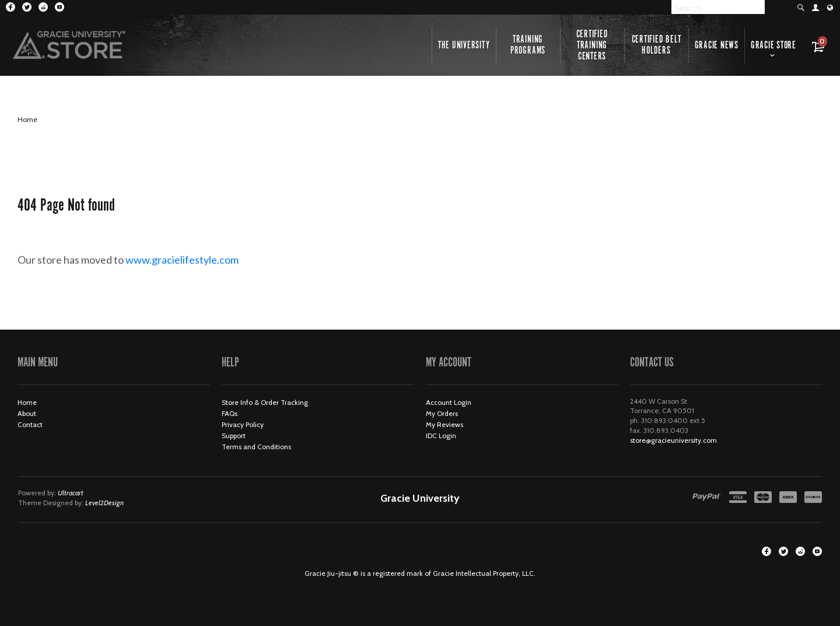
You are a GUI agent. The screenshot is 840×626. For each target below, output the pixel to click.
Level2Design (104, 503)
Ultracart (71, 493)
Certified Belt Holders (657, 45)
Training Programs (528, 45)
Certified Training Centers (592, 46)
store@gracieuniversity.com (673, 440)
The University (464, 46)
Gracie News (717, 46)
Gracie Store (773, 46)
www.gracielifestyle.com (192, 260)
